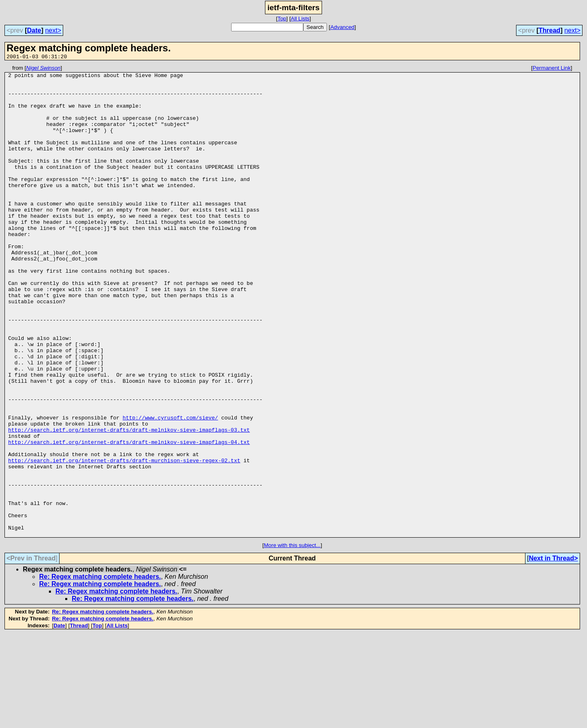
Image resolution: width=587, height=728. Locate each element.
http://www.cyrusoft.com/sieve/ (170, 488)
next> (53, 30)
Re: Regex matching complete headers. (100, 671)
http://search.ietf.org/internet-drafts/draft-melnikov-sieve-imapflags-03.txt (129, 503)
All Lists (300, 19)
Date (34, 30)
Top (282, 19)
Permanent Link (552, 69)
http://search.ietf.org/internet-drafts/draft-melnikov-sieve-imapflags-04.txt (129, 518)
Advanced (342, 27)
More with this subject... (292, 639)
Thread (549, 30)
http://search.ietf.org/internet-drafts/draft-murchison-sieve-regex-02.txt (124, 540)
